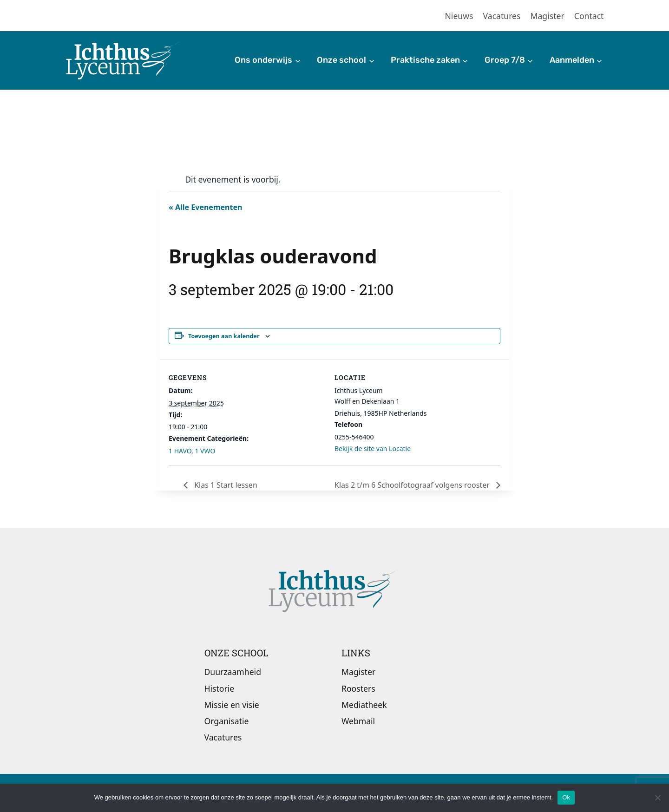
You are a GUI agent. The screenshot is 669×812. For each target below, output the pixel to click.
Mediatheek (364, 705)
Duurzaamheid (233, 672)
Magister (548, 16)
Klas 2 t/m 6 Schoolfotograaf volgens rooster (413, 485)
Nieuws (459, 16)
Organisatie (227, 721)
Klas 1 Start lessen (225, 485)
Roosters (358, 688)
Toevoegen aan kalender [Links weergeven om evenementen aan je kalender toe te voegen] (224, 336)
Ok (566, 797)
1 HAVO (180, 451)
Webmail (358, 721)
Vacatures (502, 16)
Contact (589, 16)
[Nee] (657, 798)
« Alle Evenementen (205, 207)
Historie (220, 688)
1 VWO (205, 451)
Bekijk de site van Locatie (373, 449)
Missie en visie (232, 705)
